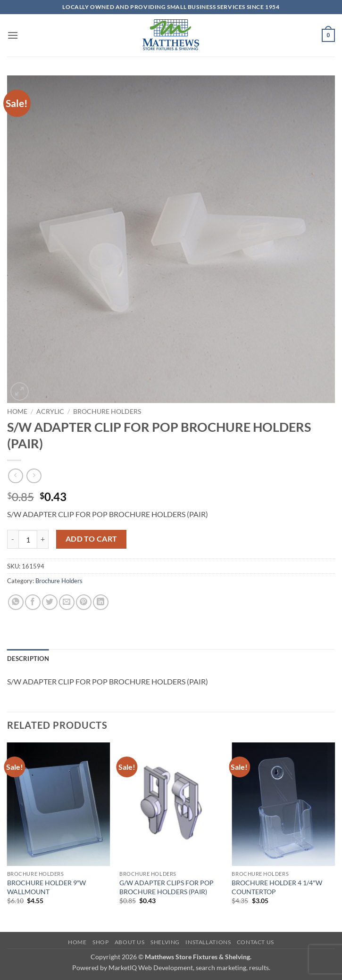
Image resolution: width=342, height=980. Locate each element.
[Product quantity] (28, 539)
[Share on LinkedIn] (101, 602)
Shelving (165, 942)
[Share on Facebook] (33, 602)
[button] (13, 35)
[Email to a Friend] (67, 602)
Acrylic (50, 412)
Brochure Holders (107, 412)
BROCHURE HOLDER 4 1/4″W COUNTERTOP (277, 887)
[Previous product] (34, 476)
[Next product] (15, 476)
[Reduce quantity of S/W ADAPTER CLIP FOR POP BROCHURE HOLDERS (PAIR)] (13, 539)
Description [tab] (28, 659)
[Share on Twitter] (50, 602)
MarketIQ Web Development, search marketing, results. (189, 968)
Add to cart (92, 539)
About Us (130, 942)
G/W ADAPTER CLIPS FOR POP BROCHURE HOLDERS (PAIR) (167, 887)
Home (17, 412)
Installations (208, 942)
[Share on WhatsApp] (16, 602)
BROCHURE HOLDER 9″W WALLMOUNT (46, 887)
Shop (100, 942)
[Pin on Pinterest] (84, 602)
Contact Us (255, 942)
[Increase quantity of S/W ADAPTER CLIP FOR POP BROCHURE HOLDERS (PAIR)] (43, 539)
